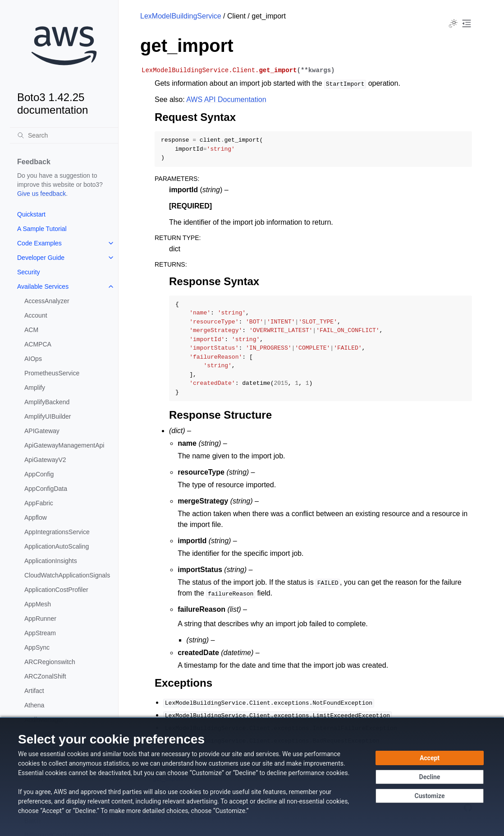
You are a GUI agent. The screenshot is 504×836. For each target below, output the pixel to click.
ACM (31, 330)
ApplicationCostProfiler (56, 590)
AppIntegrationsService (57, 532)
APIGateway (42, 431)
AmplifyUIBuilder (48, 416)
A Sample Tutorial (42, 229)
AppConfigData (46, 489)
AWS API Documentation (226, 99)
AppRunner (40, 619)
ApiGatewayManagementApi (64, 445)
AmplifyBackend (47, 402)
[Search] (64, 135)
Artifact (34, 691)
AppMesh (38, 604)
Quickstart (31, 214)
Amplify (35, 388)
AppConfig (39, 474)
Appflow (36, 517)
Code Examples (39, 243)
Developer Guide (41, 258)
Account (36, 315)
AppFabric (39, 503)
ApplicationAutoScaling (57, 546)
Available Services (43, 286)
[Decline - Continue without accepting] (430, 777)
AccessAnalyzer (47, 301)
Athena (34, 705)
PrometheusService (52, 373)
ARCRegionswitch (50, 662)
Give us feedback (41, 194)
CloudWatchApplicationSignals (67, 575)
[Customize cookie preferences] (430, 796)
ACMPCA (38, 344)
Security (29, 272)
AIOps (33, 359)
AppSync (37, 647)
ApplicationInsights (51, 561)
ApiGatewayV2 (45, 460)
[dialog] (252, 777)
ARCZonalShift (45, 676)
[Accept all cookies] (430, 758)
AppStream (40, 633)
